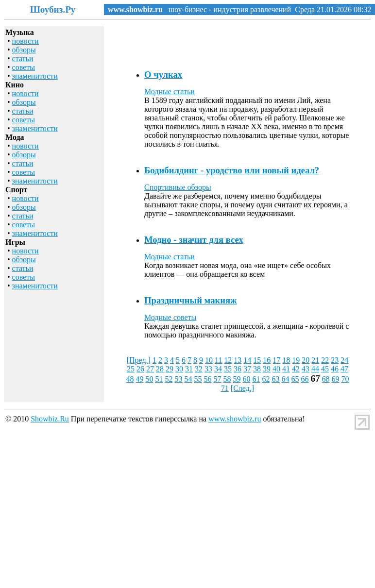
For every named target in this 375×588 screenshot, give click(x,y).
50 (149, 379)
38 (257, 369)
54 (188, 379)
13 (238, 360)
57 (217, 379)
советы (24, 67)
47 (344, 369)
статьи (23, 59)
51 (159, 379)
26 (140, 369)
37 (247, 369)
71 (225, 388)
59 (237, 379)
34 (218, 369)
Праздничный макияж (191, 300)
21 (315, 360)
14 (247, 360)
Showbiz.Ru (50, 419)
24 (344, 360)
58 (227, 379)
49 (139, 379)
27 (150, 369)
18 (286, 360)
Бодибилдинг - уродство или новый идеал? (232, 170)
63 (275, 379)
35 (228, 369)
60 (246, 379)
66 (305, 379)
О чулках (163, 75)
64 (285, 379)
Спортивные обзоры (178, 187)
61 (256, 379)
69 (336, 379)
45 (325, 369)
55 (198, 379)
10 (209, 360)
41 (286, 369)
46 (335, 369)
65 (295, 379)
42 (296, 369)
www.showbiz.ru (135, 9)
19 (296, 360)
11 (218, 360)
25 (131, 369)
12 (228, 360)
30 (179, 369)
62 (266, 379)
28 (160, 369)
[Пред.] (139, 360)
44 (315, 369)
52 (169, 379)
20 (306, 360)
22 (325, 360)
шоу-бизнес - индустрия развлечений (227, 9)
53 (178, 379)
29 (170, 369)
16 (267, 360)
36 (238, 369)
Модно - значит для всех (194, 240)
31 (189, 369)
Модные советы (170, 317)
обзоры (24, 50)
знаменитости (35, 76)
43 (306, 369)
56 (207, 379)
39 (267, 369)
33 (208, 369)
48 (130, 379)
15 (257, 360)
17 (276, 360)
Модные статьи (170, 92)
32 (199, 369)
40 (276, 369)
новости (26, 41)
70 (345, 379)
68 (326, 379)
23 (335, 360)
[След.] (242, 388)
